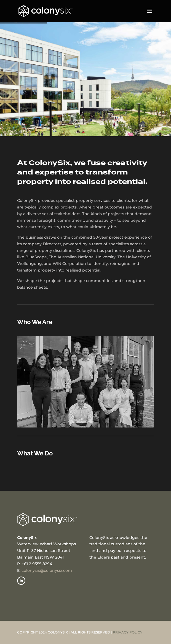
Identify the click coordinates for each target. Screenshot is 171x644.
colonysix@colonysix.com (47, 570)
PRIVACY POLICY (128, 632)
